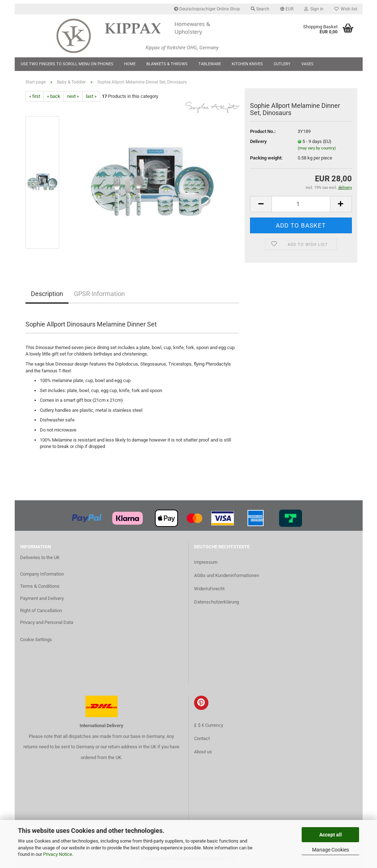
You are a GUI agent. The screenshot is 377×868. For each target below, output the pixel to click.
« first (35, 96)
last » (91, 96)
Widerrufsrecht (209, 589)
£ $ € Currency (209, 725)
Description (47, 294)
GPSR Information (99, 294)
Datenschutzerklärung (216, 602)
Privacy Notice (58, 854)
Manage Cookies (331, 850)
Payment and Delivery (42, 598)
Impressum (206, 562)
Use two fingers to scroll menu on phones (67, 64)
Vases (307, 64)
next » (73, 96)
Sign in (314, 9)
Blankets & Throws (167, 64)
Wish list (346, 9)
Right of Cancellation (41, 611)
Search (260, 9)
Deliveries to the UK (40, 557)
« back (54, 96)
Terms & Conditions (40, 586)
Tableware (210, 64)
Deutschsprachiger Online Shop (207, 9)
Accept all (331, 835)
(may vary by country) (317, 148)
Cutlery (282, 64)
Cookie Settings (36, 640)
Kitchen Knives (247, 64)
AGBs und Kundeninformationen (227, 575)
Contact (202, 738)
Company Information (42, 574)
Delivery (258, 141)
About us (203, 752)
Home (130, 64)
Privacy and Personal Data (47, 622)
